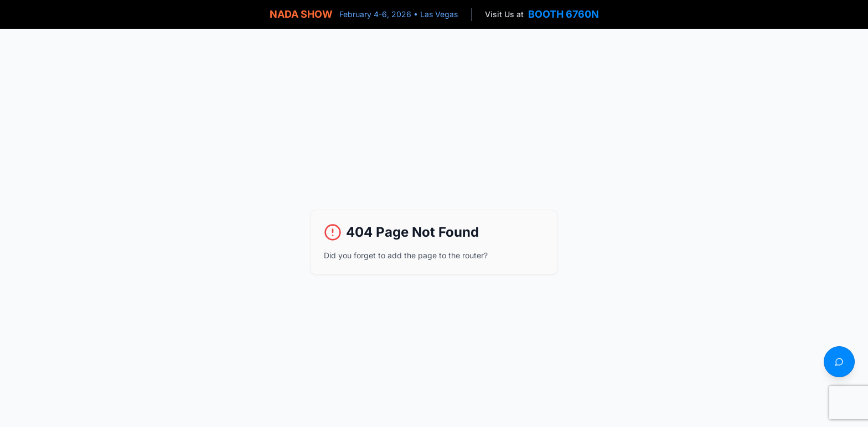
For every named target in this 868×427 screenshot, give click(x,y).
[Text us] (839, 362)
